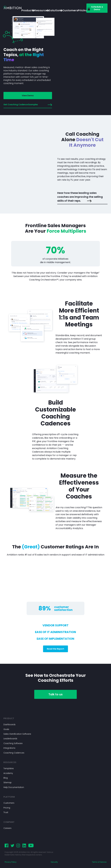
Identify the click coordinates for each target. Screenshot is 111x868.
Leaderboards (10, 739)
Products (26, 10)
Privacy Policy (11, 862)
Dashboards (9, 725)
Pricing (7, 808)
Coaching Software (13, 743)
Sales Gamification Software (17, 734)
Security (54, 862)
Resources (39, 10)
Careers (7, 828)
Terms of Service (99, 862)
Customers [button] (70, 10)
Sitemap (8, 783)
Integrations (9, 748)
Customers (9, 803)
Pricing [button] (83, 10)
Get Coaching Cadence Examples (28, 105)
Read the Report (55, 649)
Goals (6, 729)
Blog (6, 778)
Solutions (53, 10)
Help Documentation (14, 787)
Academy (8, 773)
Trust (6, 812)
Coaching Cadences (14, 753)
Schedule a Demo (97, 8)
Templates (9, 768)
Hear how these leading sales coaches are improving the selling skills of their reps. (80, 197)
